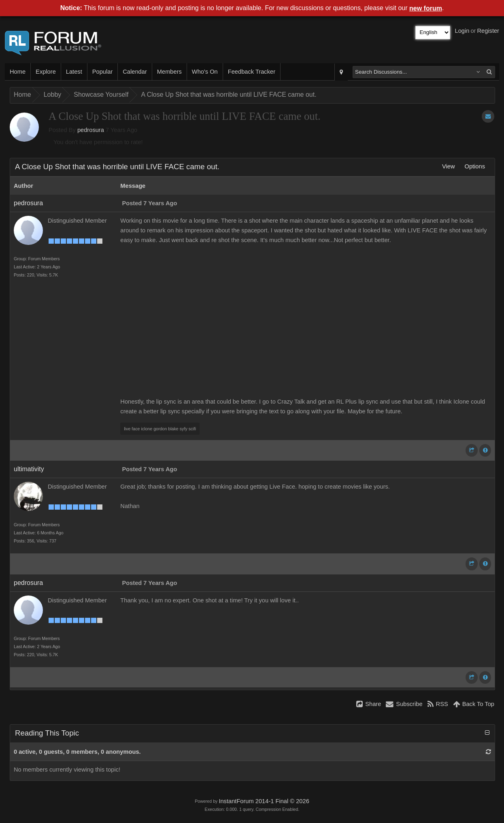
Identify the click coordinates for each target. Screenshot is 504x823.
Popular (103, 72)
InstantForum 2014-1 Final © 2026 (264, 801)
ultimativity (29, 469)
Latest (74, 72)
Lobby (53, 95)
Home (18, 72)
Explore (46, 72)
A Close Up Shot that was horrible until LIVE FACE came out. (229, 95)
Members (169, 72)
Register (488, 31)
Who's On (205, 72)
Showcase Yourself (101, 95)
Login (462, 31)
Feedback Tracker (252, 72)
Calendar (135, 72)
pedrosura (91, 130)
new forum (426, 8)
